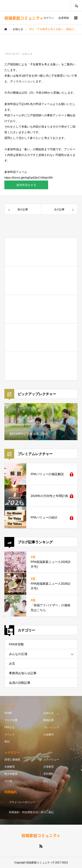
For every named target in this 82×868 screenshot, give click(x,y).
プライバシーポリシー (22, 802)
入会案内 (49, 735)
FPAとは (9, 727)
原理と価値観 (12, 760)
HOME (8, 713)
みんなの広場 (18, 654)
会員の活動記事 (20, 683)
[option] (41, 422)
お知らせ (27, 54)
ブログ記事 (11, 720)
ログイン (49, 18)
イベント (10, 735)
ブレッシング (51, 727)
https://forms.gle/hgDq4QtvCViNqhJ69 (28, 178)
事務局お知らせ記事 (23, 673)
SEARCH (76, 6)
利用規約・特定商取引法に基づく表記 (31, 812)
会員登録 (64, 18)
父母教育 (49, 767)
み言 (12, 664)
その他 (8, 781)
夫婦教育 (10, 767)
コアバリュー (51, 760)
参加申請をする (26, 185)
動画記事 (49, 720)
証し (46, 781)
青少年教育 (11, 774)
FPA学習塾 (16, 644)
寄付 (7, 742)
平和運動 (49, 774)
